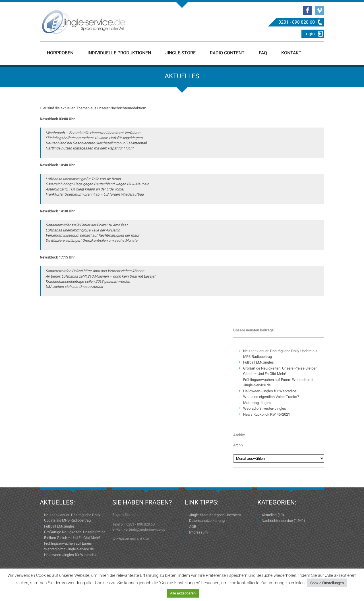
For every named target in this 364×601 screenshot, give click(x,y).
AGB (193, 527)
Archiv (238, 445)
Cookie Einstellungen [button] (327, 583)
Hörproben (60, 53)
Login (309, 34)
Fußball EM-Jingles (258, 362)
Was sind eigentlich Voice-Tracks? (271, 397)
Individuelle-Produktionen (119, 53)
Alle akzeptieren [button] (183, 593)
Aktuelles (269, 515)
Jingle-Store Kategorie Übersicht (215, 515)
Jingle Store (180, 53)
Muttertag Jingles (257, 403)
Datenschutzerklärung (207, 521)
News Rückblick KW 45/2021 (267, 414)
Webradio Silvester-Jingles (265, 408)
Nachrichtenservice (277, 521)
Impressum (198, 532)
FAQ (263, 53)
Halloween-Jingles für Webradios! (270, 391)
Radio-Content (227, 53)
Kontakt (291, 53)
